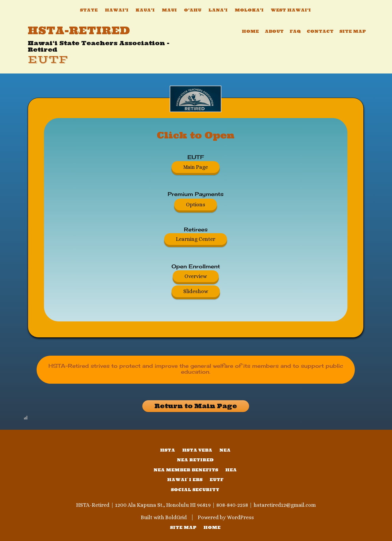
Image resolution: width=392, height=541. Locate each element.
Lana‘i (218, 10)
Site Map (353, 31)
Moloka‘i (249, 10)
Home (250, 31)
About (274, 31)
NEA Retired (195, 460)
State (89, 10)
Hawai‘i (117, 10)
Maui (169, 10)
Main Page (196, 167)
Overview (196, 276)
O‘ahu (193, 10)
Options (196, 205)
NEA (225, 450)
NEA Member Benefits (186, 470)
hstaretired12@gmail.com (285, 505)
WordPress (240, 517)
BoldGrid (176, 517)
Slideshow (196, 291)
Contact (320, 31)
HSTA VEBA (197, 450)
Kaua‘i (145, 10)
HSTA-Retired (79, 30)
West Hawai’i (291, 10)
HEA (231, 470)
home (212, 527)
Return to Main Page (196, 406)
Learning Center (196, 239)
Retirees (196, 229)
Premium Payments (196, 194)
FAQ (295, 31)
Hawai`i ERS (185, 480)
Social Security (195, 490)
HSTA (168, 450)
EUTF (48, 60)
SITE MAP (183, 527)
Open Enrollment (196, 266)
